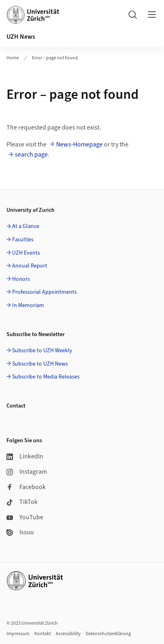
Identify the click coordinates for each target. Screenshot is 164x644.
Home (13, 58)
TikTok (22, 502)
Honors (21, 279)
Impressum (18, 634)
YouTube (25, 517)
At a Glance (26, 226)
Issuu (20, 532)
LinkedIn (25, 456)
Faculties (23, 240)
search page (31, 155)
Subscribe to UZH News (40, 364)
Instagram (27, 472)
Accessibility (68, 634)
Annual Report (30, 266)
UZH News (21, 37)
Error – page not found (55, 58)
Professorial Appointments (44, 292)
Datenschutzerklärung (108, 634)
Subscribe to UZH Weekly (42, 351)
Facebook (26, 487)
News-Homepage (79, 144)
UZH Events (26, 253)
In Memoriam (28, 305)
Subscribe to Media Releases (46, 377)
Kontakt (43, 634)
